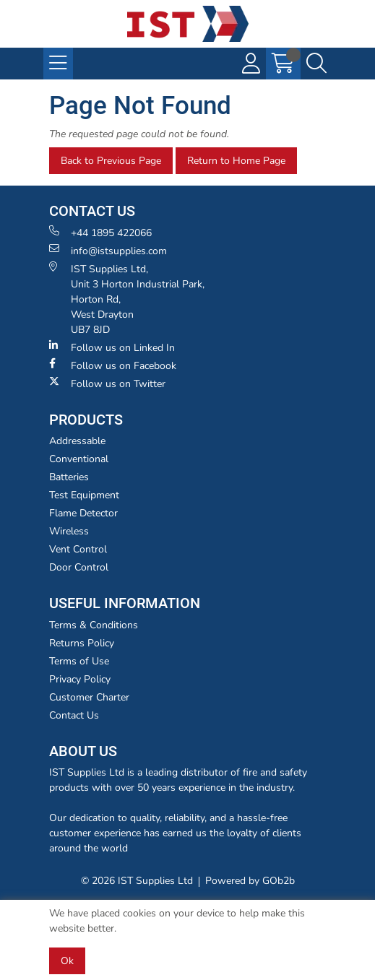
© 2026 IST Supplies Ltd (137, 881)
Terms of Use (79, 661)
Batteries (69, 477)
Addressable (77, 441)
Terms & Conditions (94, 625)
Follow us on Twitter (107, 383)
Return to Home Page (236, 161)
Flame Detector (83, 513)
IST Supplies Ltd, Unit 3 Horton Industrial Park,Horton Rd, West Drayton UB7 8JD (127, 299)
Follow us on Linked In (112, 347)
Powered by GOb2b (250, 881)
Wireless (69, 531)
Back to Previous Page (111, 161)
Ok (67, 961)
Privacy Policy (80, 679)
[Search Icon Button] (316, 64)
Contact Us (74, 715)
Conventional (79, 459)
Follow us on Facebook (113, 365)
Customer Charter (89, 697)
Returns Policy (82, 643)
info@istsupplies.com (108, 251)
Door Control (79, 567)
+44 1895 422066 (100, 233)
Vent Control (78, 549)
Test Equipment (84, 495)
